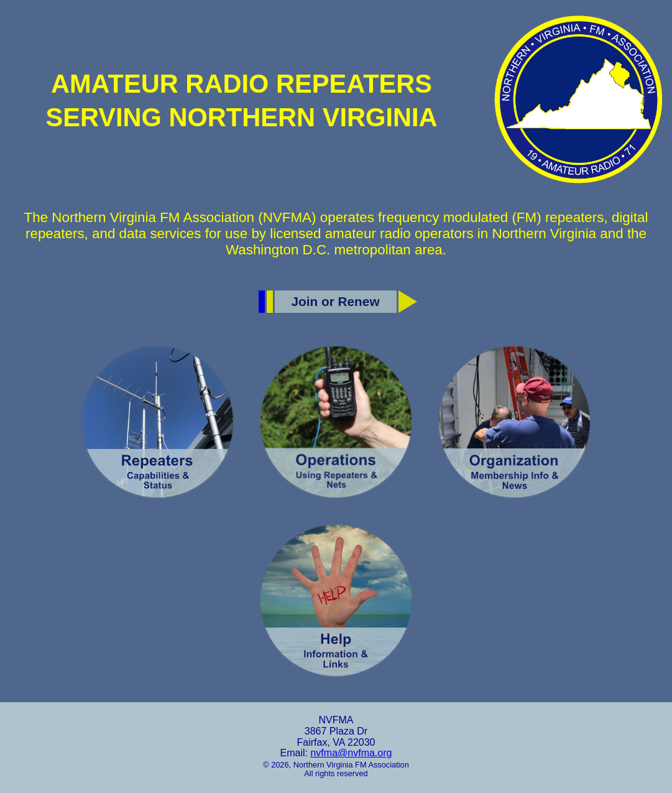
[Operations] (336, 422)
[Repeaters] (158, 422)
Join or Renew (335, 301)
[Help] (336, 601)
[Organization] (514, 422)
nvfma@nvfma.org (351, 753)
